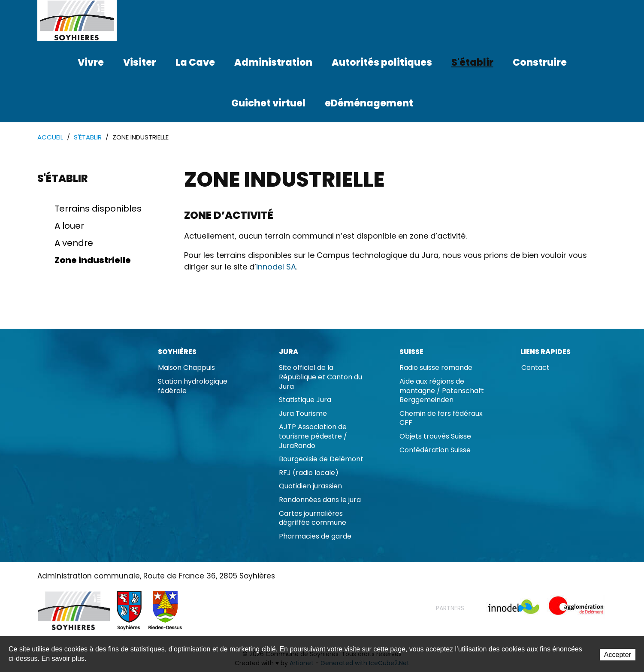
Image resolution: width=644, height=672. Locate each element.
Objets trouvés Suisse (435, 436)
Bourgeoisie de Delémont (321, 459)
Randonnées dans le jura (320, 500)
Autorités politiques (382, 62)
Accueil (50, 137)
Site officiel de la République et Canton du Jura (320, 377)
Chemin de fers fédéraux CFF (441, 418)
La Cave (195, 62)
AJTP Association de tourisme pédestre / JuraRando (313, 436)
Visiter (140, 62)
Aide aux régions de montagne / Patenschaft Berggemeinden (442, 390)
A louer (69, 226)
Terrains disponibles (98, 209)
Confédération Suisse (435, 450)
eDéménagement (369, 103)
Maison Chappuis (186, 368)
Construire (540, 62)
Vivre (91, 62)
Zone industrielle (93, 260)
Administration (273, 62)
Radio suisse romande (436, 368)
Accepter (618, 655)
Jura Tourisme (303, 413)
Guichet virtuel (268, 103)
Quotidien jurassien (310, 486)
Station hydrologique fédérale (193, 386)
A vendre (74, 243)
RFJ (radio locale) (309, 473)
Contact (535, 368)
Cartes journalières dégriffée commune (313, 518)
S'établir (472, 62)
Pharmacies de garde (315, 536)
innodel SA (276, 267)
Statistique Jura (305, 400)
